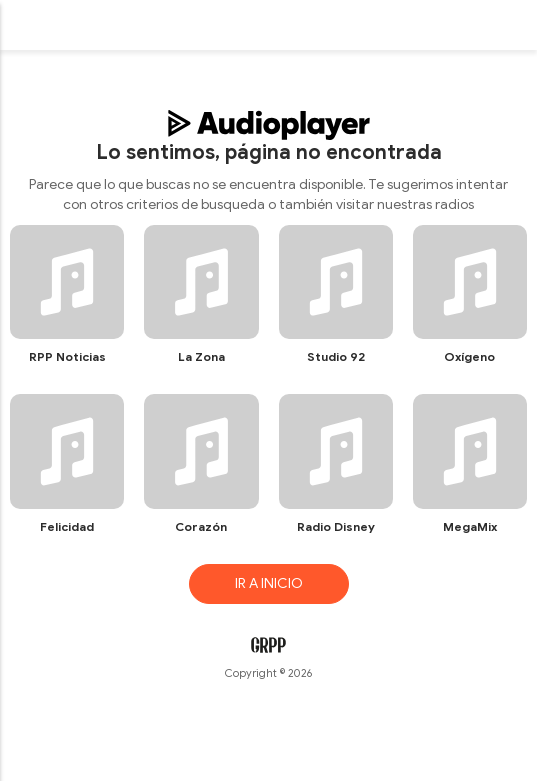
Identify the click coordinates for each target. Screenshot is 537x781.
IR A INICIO (269, 583)
